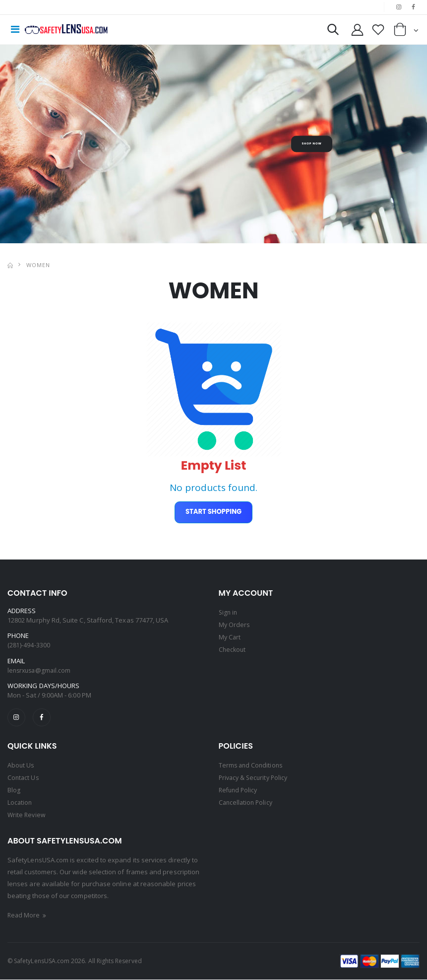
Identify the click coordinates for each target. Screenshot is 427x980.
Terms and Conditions (252, 769)
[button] (326, 33)
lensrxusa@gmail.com (41, 672)
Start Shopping (213, 514)
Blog (14, 792)
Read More (28, 916)
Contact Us (24, 780)
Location (20, 804)
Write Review (27, 816)
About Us (21, 769)
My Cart (230, 638)
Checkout (233, 650)
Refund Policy (240, 792)
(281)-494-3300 (29, 647)
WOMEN (38, 265)
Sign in (229, 614)
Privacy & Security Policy (255, 780)
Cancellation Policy (247, 804)
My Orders (235, 626)
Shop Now (312, 144)
